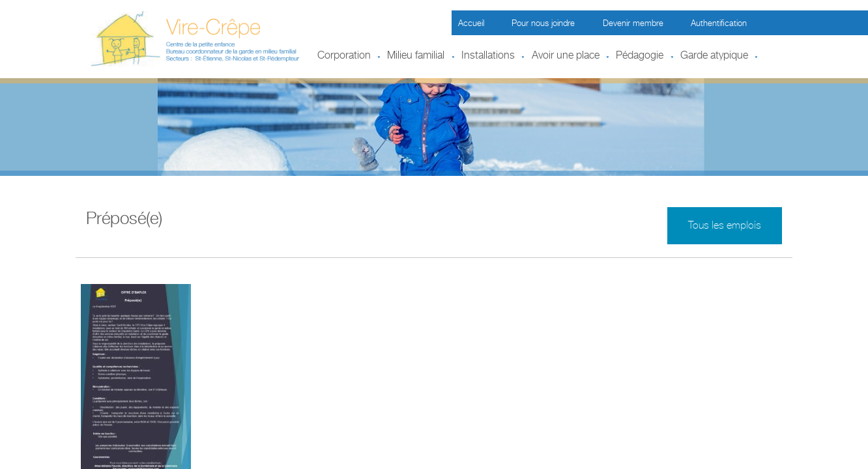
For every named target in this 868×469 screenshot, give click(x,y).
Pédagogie (640, 57)
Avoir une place (566, 57)
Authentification (719, 24)
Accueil (471, 24)
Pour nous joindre (543, 24)
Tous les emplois (725, 227)
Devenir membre (633, 24)
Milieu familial (416, 57)
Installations (488, 57)
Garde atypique (714, 57)
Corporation (344, 57)
